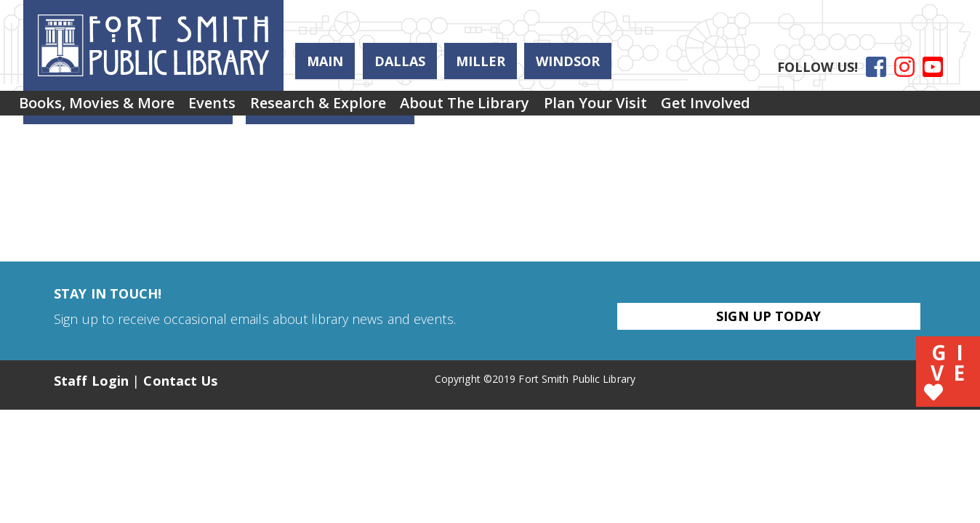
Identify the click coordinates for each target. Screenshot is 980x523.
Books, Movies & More (104, 108)
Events (234, 108)
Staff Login (91, 381)
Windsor (568, 61)
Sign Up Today (768, 316)
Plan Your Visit (662, 108)
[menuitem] (104, 108)
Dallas (400, 61)
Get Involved (788, 108)
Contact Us (180, 381)
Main (325, 61)
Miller (481, 61)
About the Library (517, 108)
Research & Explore (355, 108)
